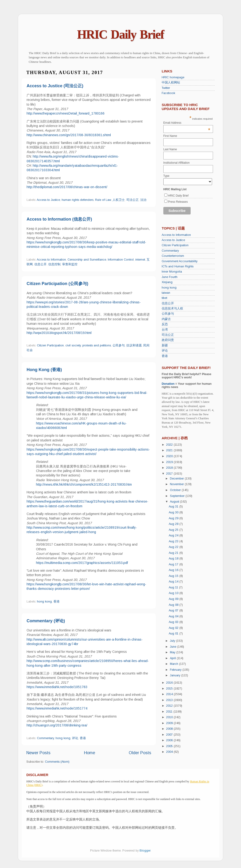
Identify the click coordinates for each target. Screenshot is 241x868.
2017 (170, 474)
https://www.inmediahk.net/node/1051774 (57, 708)
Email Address (187, 123)
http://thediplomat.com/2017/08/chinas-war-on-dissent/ (67, 187)
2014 (170, 694)
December (177, 479)
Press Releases (178, 202)
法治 (143, 200)
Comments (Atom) (57, 762)
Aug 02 (174, 628)
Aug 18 (174, 559)
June (174, 647)
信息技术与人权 (172, 309)
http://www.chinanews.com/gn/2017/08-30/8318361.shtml (69, 135)
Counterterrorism (173, 256)
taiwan (166, 293)
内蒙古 (166, 319)
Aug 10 (174, 593)
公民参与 (119, 345)
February (176, 670)
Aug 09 (174, 599)
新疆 (165, 345)
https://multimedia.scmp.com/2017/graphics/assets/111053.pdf (82, 563)
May (173, 652)
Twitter (166, 88)
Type (166, 176)
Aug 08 (174, 605)
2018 (170, 468)
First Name (170, 136)
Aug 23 (174, 541)
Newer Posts (38, 753)
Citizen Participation (50, 345)
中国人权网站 (171, 83)
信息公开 (40, 264)
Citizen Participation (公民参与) (57, 284)
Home (90, 753)
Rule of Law (103, 200)
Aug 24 (174, 535)
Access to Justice (48, 200)
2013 (170, 700)
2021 (170, 450)
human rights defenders (78, 200)
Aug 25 (174, 530)
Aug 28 (174, 524)
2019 (170, 462)
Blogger (145, 851)
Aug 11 (174, 587)
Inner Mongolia (172, 272)
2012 (170, 706)
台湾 (165, 330)
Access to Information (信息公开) (59, 219)
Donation (168, 384)
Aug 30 (174, 512)
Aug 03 (174, 622)
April (173, 658)
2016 (170, 683)
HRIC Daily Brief (121, 34)
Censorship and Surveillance (87, 260)
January (176, 675)
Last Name (170, 149)
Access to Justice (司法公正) (55, 86)
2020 (170, 456)
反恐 (165, 324)
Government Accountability (180, 261)
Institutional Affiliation (177, 163)
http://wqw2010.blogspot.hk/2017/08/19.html (59, 333)
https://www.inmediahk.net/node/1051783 (57, 687)
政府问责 (168, 340)
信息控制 (54, 264)
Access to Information (51, 260)
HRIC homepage (173, 77)
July (173, 641)
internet (140, 260)
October (176, 490)
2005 (170, 746)
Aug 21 (174, 553)
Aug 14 (174, 582)
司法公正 (133, 200)
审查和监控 (70, 264)
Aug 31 (174, 507)
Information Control (121, 260)
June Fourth (170, 277)
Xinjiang (167, 282)
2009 (170, 723)
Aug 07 (174, 610)
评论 (75, 738)
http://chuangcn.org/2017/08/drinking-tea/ (57, 725)
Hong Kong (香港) (44, 370)
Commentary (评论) (46, 621)
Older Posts (140, 753)
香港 (56, 602)
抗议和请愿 (134, 345)
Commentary (45, 738)
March (175, 664)
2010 (170, 717)
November (177, 484)
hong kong (44, 602)
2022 (170, 445)
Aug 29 (174, 518)
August (175, 502)
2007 (170, 735)
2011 (170, 712)
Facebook (168, 93)
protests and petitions (97, 345)
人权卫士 (119, 200)
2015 (170, 689)
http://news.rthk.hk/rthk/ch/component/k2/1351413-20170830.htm (84, 484)
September (178, 496)
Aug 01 (174, 634)
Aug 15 (174, 576)
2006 (170, 740)
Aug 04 (174, 616)
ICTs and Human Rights (178, 266)
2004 (170, 752)
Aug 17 (174, 564)
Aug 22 (174, 547)
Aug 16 (174, 570)
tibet (164, 298)
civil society (73, 345)
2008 (170, 729)
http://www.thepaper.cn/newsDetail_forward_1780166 (66, 113)
